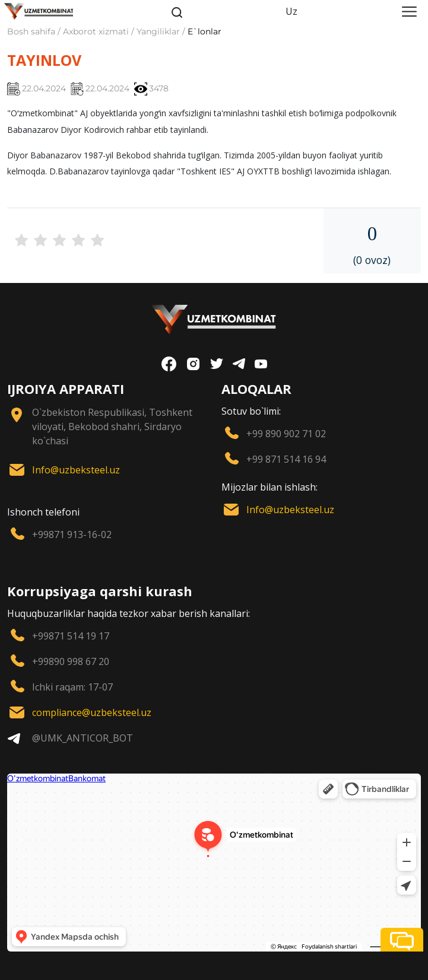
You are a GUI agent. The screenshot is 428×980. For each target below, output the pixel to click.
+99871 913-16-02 (72, 534)
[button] (402, 940)
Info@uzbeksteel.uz (76, 470)
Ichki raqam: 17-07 (72, 687)
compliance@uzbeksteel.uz (92, 712)
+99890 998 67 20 (71, 661)
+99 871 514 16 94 (286, 459)
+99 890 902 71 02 (286, 434)
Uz (291, 11)
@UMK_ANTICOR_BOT (83, 738)
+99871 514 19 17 (71, 636)
